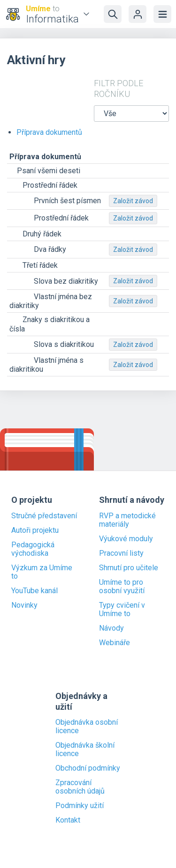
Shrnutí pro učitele (129, 568)
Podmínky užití (80, 806)
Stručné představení (44, 516)
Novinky (24, 605)
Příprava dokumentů (49, 132)
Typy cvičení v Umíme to (122, 610)
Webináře (115, 643)
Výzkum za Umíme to (42, 572)
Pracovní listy (121, 553)
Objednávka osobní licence (87, 727)
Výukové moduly (126, 539)
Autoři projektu (35, 530)
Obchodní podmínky (88, 768)
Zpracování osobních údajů (80, 787)
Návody (111, 628)
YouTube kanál (34, 591)
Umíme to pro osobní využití (122, 587)
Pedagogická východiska (33, 549)
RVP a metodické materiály (127, 520)
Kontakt (68, 820)
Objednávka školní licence (85, 750)
